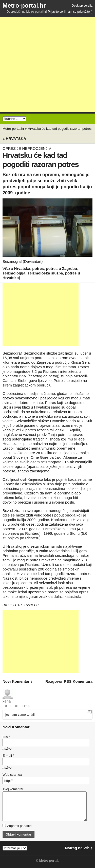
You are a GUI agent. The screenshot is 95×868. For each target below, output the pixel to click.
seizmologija (14, 273)
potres (38, 269)
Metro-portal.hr (24, 5)
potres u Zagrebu (62, 269)
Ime (6, 737)
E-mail (8, 756)
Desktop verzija (82, 6)
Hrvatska (22, 269)
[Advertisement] (48, 65)
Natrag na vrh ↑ (79, 848)
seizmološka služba (45, 273)
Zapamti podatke (17, 826)
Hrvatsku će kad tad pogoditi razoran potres (60, 129)
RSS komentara (78, 681)
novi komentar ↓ (17, 681)
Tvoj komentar (13, 789)
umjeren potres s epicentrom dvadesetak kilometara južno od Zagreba (46, 360)
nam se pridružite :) (79, 12)
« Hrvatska (14, 138)
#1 (90, 712)
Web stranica (12, 775)
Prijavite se (55, 12)
